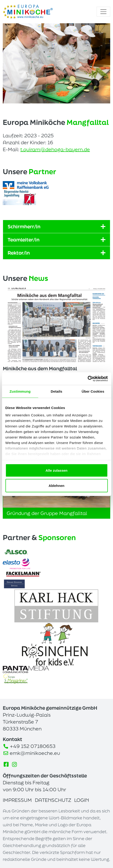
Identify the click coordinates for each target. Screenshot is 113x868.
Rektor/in (56, 253)
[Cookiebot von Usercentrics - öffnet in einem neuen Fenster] (87, 379)
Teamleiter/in (56, 240)
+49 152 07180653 (33, 746)
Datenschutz (53, 800)
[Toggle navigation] (104, 12)
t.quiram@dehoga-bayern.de (55, 149)
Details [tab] (57, 391)
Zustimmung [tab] (20, 391)
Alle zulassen (56, 470)
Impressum (17, 800)
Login (82, 800)
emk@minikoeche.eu (35, 753)
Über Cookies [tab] (93, 391)
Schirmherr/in (56, 227)
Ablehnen (56, 485)
